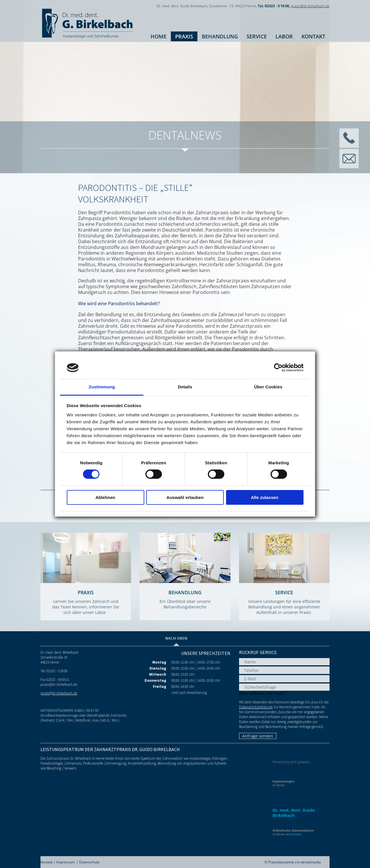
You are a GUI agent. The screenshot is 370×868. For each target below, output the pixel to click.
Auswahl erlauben (185, 497)
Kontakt (313, 36)
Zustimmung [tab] (102, 387)
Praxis (184, 36)
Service (257, 36)
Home (159, 36)
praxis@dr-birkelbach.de (310, 6)
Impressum (65, 862)
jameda (296, 834)
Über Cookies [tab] (268, 387)
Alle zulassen (265, 497)
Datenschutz (89, 862)
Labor (284, 36)
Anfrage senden (258, 736)
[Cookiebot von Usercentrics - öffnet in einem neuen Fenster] (278, 368)
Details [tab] (185, 387)
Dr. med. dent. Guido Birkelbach (294, 813)
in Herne (283, 783)
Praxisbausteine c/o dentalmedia (295, 862)
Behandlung (220, 36)
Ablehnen (105, 497)
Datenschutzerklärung (256, 707)
